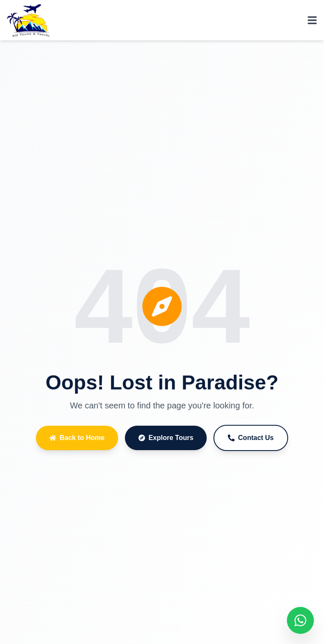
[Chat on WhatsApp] (300, 620)
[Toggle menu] (312, 20)
